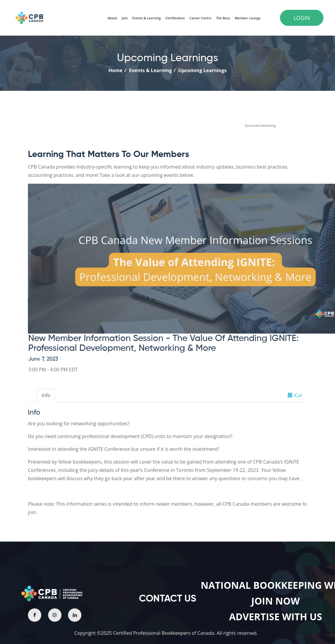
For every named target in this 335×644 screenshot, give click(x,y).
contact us (168, 599)
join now (275, 601)
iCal (295, 395)
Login (302, 18)
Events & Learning (149, 70)
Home (115, 70)
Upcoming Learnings (202, 70)
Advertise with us (275, 617)
